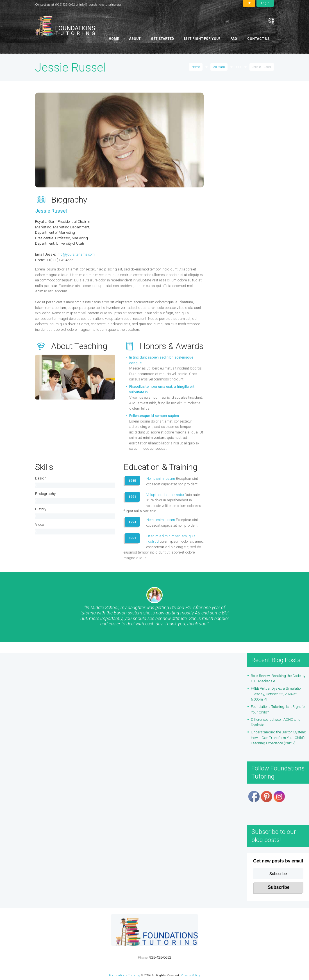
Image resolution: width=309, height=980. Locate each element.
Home (114, 39)
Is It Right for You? (202, 39)
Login (265, 3)
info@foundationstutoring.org (100, 5)
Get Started (162, 39)
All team (219, 67)
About (135, 39)
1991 (132, 497)
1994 (132, 522)
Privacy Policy (190, 975)
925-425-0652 (160, 957)
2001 (132, 538)
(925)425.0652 (65, 5)
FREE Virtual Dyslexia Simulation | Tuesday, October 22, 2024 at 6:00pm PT (278, 694)
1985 (132, 481)
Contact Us (258, 39)
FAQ (234, 39)
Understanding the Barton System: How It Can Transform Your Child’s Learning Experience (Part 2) (278, 738)
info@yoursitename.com (76, 254)
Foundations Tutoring (125, 975)
